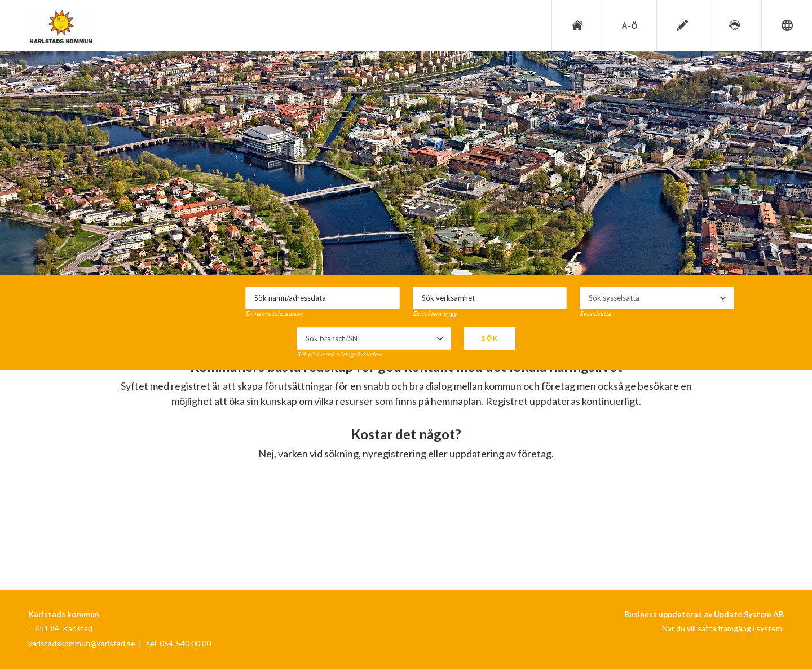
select (723, 298)
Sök (490, 338)
